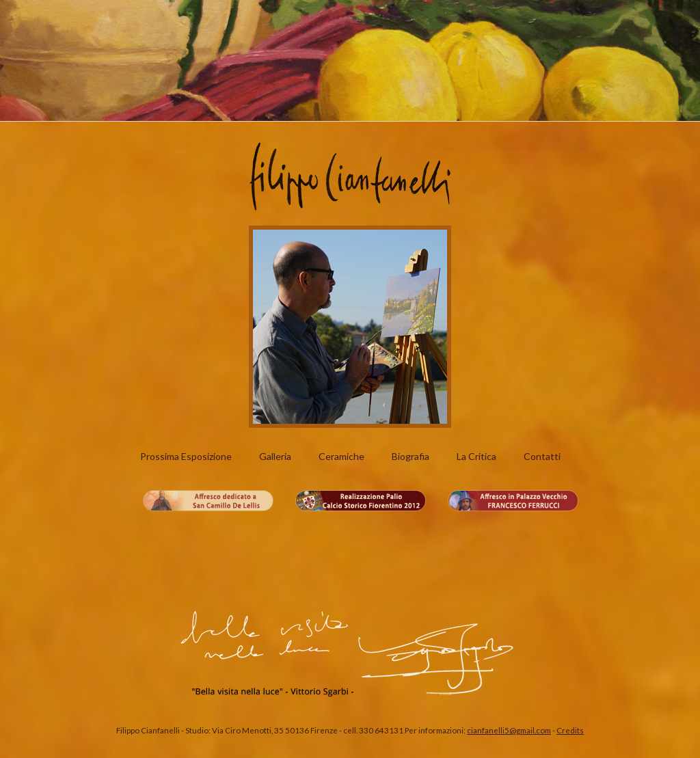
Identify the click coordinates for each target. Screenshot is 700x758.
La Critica (476, 456)
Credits (570, 730)
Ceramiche (341, 456)
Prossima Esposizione (186, 456)
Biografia (410, 456)
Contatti (542, 456)
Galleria (275, 456)
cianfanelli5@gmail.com (509, 730)
